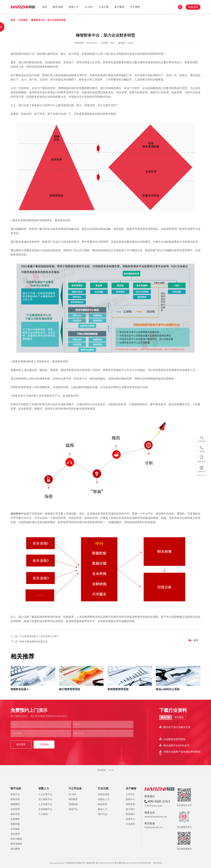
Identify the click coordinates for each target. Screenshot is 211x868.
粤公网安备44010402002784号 (128, 863)
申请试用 (193, 7)
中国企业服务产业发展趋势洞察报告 (180, 753)
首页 (45, 7)
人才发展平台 (45, 804)
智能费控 (15, 804)
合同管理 (15, 809)
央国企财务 (104, 794)
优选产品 (73, 809)
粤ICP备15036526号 (105, 863)
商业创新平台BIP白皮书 (174, 745)
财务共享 (15, 799)
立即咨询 (44, 744)
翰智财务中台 (18, 514)
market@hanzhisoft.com (156, 817)
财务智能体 (16, 844)
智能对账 (15, 824)
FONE (111, 770)
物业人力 (103, 809)
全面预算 (15, 819)
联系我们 (130, 814)
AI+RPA (89, 7)
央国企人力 (104, 799)
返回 (193, 640)
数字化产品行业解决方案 (175, 727)
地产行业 (103, 814)
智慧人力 (74, 7)
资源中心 (130, 819)
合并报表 (15, 829)
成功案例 (15, 849)
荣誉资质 (130, 804)
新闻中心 (130, 799)
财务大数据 (16, 839)
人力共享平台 (45, 794)
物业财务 (103, 804)
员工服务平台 (45, 799)
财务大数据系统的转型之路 (34, 642)
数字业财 (58, 7)
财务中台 (15, 794)
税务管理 (15, 814)
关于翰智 (135, 7)
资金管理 (15, 834)
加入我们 (130, 809)
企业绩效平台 (45, 809)
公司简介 (130, 794)
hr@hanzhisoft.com (153, 827)
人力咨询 (43, 814)
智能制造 (73, 804)
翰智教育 (73, 799)
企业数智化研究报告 (172, 739)
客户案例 (119, 7)
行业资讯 (23, 20)
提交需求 (21, 744)
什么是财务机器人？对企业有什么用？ (39, 636)
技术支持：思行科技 (152, 863)
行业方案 (104, 7)
